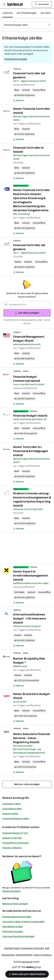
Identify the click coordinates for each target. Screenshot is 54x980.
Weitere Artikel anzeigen (15, 904)
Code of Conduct (43, 955)
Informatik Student (13, 931)
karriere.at (34, 911)
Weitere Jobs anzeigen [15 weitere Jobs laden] (27, 784)
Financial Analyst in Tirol (15, 833)
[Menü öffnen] (4, 4)
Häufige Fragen (12, 948)
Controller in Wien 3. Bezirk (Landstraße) (23, 922)
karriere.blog (11, 898)
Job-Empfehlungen (26, 13)
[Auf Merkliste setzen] (19, 101)
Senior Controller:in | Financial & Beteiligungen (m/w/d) (31, 451)
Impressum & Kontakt (33, 948)
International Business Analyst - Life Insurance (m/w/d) (30, 618)
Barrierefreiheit (24, 955)
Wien (39, 38)
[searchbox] (27, 25)
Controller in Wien (12, 804)
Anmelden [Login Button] (42, 4)
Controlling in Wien (12, 809)
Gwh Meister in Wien (13, 927)
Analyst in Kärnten (12, 838)
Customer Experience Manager (18, 936)
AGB (47, 948)
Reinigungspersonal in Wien (17, 917)
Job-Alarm (46, 13)
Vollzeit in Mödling (12, 848)
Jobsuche (8, 13)
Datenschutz (8, 955)
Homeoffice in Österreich (16, 843)
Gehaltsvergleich (11, 891)
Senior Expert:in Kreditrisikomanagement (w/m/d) (31, 576)
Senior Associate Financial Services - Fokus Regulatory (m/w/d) (31, 738)
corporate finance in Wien (16, 819)
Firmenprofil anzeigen (16, 59)
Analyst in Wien (10, 814)
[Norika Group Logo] (27, 968)
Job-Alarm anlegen (27, 313)
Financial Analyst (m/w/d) (30, 416)
